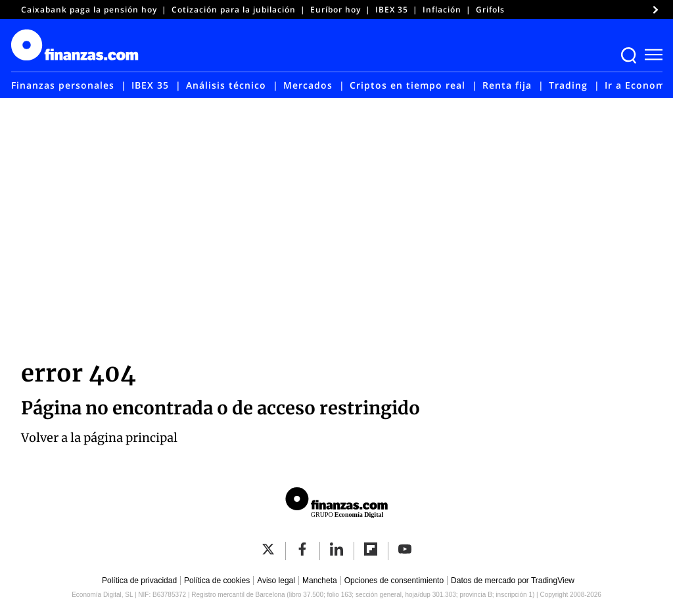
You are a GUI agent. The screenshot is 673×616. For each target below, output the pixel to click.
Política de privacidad (139, 581)
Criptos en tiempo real (407, 85)
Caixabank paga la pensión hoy (89, 10)
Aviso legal (276, 581)
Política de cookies (217, 581)
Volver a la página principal (99, 438)
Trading (568, 85)
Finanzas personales (63, 85)
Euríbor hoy (336, 10)
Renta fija (507, 85)
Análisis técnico (226, 85)
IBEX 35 (392, 10)
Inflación (442, 10)
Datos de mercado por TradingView (513, 581)
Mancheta (320, 581)
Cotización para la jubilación (234, 10)
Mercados (308, 85)
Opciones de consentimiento (394, 581)
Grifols (490, 10)
